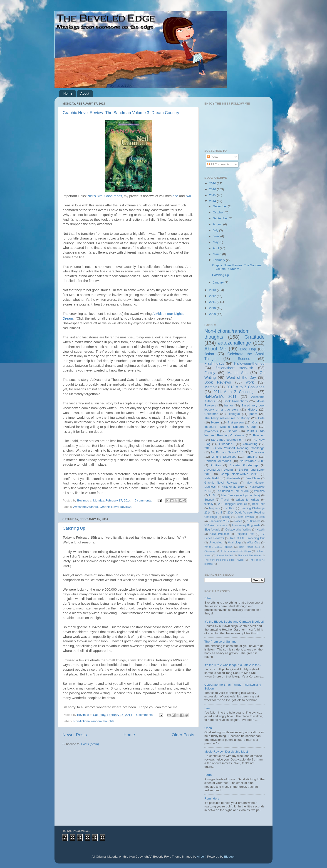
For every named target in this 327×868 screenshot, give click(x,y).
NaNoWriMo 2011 (220, 396)
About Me (215, 349)
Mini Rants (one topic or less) (240, 495)
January (219, 282)
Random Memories (218, 461)
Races (238, 521)
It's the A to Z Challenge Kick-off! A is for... (233, 665)
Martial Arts (237, 373)
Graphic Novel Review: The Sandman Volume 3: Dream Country (121, 113)
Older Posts (183, 735)
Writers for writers (248, 500)
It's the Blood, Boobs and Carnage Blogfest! (234, 622)
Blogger (229, 857)
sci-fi (219, 513)
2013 (213, 290)
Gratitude (254, 337)
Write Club (253, 543)
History (253, 410)
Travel (225, 500)
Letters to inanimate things (236, 551)
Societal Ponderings (244, 465)
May (216, 242)
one (175, 196)
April (216, 248)
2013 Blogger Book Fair (233, 504)
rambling (251, 457)
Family (210, 373)
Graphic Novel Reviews (116, 507)
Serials (232, 431)
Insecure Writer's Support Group (230, 427)
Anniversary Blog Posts (246, 525)
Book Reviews (218, 382)
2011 (213, 302)
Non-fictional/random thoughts (94, 721)
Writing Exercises (224, 457)
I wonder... (227, 444)
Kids (255, 422)
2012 (213, 296)
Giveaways (210, 551)
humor (229, 405)
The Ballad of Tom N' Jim (232, 491)
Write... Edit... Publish (218, 547)
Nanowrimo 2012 (219, 521)
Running (259, 435)
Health (261, 530)
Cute (261, 418)
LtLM (212, 495)
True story (258, 452)
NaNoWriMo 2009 (252, 461)
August (218, 224)
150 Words (254, 521)
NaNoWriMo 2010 (233, 487)
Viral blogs (235, 543)
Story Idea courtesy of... (228, 440)
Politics (230, 508)
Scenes (244, 359)
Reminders (212, 798)
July (216, 230)
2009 (213, 314)
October (219, 212)
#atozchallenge (234, 343)
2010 (213, 308)
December (220, 206)
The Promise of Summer (221, 642)
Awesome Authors (86, 507)
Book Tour (259, 504)
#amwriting (250, 444)
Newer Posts (75, 735)
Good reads (113, 196)
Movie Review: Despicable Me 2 (226, 752)
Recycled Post (245, 534)
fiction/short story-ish (234, 368)
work (250, 382)
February (219, 260)
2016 (213, 189)
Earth (208, 775)
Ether (208, 598)
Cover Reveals (245, 517)
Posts (213, 157)
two (188, 196)
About (85, 93)
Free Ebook (253, 478)
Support (209, 500)
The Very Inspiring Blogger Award (224, 560)
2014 (213, 201)
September (221, 218)
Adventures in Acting (219, 470)
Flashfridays (214, 363)
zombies (259, 491)
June (217, 236)
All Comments (218, 164)
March (217, 254)
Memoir (211, 387)
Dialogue (234, 414)
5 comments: (144, 500)
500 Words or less (216, 525)
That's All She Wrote (249, 555)
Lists (262, 517)
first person (236, 422)
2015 (213, 195)
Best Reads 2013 (250, 547)
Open (208, 728)
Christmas (211, 414)
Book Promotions (236, 401)
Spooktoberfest (224, 555)
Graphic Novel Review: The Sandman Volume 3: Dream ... (238, 267)
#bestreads (233, 478)
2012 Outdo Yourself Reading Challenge (234, 448)
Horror (216, 422)
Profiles (216, 465)
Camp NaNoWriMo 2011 (239, 474)
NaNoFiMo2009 (219, 534)
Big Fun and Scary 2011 (227, 452)
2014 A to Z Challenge (234, 392)
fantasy (209, 504)
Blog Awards (212, 530)
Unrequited (216, 543)
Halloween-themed (249, 363)
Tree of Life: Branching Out (247, 538)
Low (207, 708)
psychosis (211, 431)
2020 (213, 183)
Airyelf (201, 857)
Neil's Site (95, 196)
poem (253, 414)
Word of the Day (241, 377)
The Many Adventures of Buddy (227, 418)
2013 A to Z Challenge (245, 387)
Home (68, 93)
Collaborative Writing (238, 530)
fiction (209, 354)
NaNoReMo (212, 478)
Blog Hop (248, 349)
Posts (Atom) (90, 744)
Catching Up (74, 528)
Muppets (214, 508)
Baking (226, 517)
